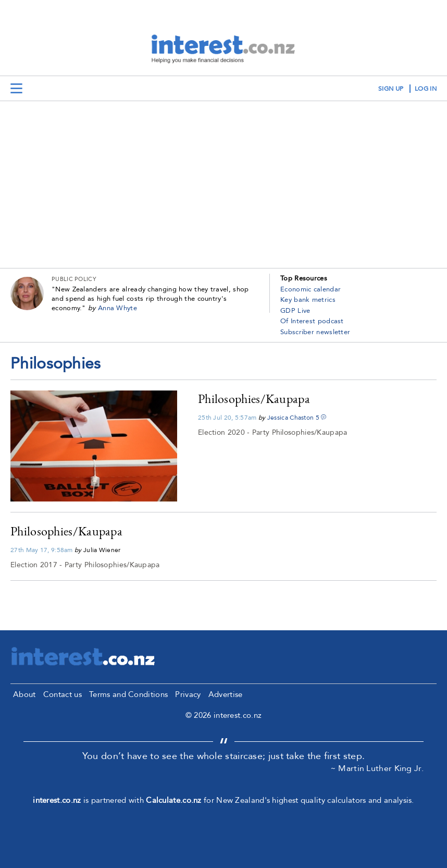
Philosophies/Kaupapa (254, 399)
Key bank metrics (308, 300)
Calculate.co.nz (174, 800)
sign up (391, 89)
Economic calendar (311, 289)
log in (426, 89)
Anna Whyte (117, 308)
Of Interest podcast (312, 321)
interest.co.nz (57, 800)
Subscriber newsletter (315, 332)
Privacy (188, 694)
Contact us (63, 694)
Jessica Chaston (291, 418)
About (24, 694)
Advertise (226, 694)
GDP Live (295, 311)
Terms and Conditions (128, 694)
